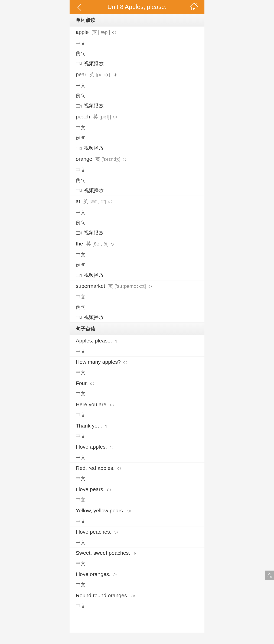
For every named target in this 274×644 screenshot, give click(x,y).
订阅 (270, 575)
